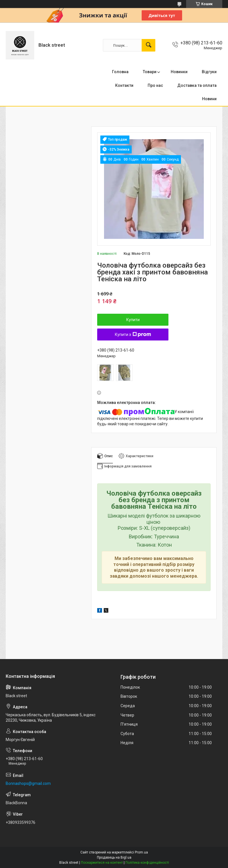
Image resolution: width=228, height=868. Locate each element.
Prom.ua (141, 852)
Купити (133, 320)
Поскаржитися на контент (102, 863)
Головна (120, 72)
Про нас (155, 85)
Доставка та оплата (197, 85)
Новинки (179, 72)
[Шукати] (148, 45)
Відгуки (209, 72)
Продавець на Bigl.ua (114, 857)
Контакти (124, 85)
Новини (209, 99)
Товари (150, 72)
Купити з (133, 335)
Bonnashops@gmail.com (28, 783)
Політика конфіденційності (147, 863)
